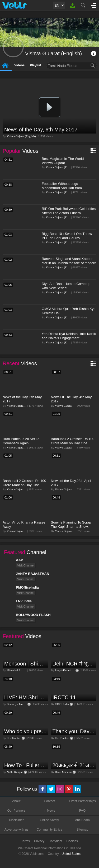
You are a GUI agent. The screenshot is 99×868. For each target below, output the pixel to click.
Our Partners (16, 811)
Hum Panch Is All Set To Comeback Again (21, 441)
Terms (25, 841)
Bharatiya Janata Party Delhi (23, 704)
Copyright (55, 841)
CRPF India (62, 704)
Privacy (39, 841)
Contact (49, 801)
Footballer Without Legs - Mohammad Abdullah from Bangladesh (62, 188)
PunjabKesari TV (65, 670)
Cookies (72, 841)
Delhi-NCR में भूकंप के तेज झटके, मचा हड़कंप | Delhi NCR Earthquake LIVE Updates (74, 664)
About (16, 801)
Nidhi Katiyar (15, 772)
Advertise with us (16, 830)
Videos (19, 65)
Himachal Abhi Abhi (19, 670)
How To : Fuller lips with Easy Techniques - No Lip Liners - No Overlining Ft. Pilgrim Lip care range (26, 765)
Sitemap (82, 830)
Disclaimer (16, 820)
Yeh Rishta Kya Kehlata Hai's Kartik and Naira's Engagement (69, 336)
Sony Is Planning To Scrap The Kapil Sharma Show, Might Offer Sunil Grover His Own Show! (72, 529)
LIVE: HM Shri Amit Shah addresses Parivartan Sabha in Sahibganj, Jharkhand (26, 697)
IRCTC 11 (64, 697)
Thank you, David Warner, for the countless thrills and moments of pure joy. (74, 731)
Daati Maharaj (63, 772)
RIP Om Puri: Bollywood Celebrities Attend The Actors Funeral (69, 211)
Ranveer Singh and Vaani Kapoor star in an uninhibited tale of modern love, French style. (69, 263)
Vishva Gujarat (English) (21, 136)
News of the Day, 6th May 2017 (41, 130)
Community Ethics (49, 830)
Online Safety (49, 820)
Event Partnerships (82, 801)
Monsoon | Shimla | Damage (26, 664)
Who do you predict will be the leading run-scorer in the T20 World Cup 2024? (26, 731)
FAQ (82, 811)
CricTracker (14, 738)
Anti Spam (82, 820)
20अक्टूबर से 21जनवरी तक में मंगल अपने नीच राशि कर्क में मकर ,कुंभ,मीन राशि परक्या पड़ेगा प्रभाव (74, 765)
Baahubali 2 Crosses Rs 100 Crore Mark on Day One (73, 441)
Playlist (35, 65)
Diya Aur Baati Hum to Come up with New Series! (66, 286)
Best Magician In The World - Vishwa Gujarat (64, 161)
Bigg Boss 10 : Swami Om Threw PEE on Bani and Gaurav (67, 236)
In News (49, 811)
